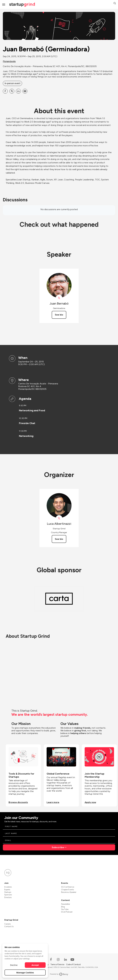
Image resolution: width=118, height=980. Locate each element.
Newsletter (66, 904)
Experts (7, 890)
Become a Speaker (69, 892)
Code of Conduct (73, 964)
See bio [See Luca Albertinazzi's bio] (59, 539)
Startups (8, 892)
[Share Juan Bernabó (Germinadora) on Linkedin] (18, 91)
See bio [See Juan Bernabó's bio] (59, 315)
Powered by (59, 974)
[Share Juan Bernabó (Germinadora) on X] (12, 91)
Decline (14, 965)
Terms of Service (58, 964)
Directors (8, 897)
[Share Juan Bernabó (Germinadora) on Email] (25, 91)
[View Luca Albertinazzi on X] (59, 518)
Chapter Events (67, 890)
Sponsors (8, 895)
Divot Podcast (67, 912)
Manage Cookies (25, 972)
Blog (63, 907)
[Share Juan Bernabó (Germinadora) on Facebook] (5, 91)
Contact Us (9, 926)
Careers (7, 924)
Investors (8, 887)
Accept (35, 965)
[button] (115, 4)
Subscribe (58, 847)
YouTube (65, 909)
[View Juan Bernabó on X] (59, 298)
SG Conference (68, 887)
